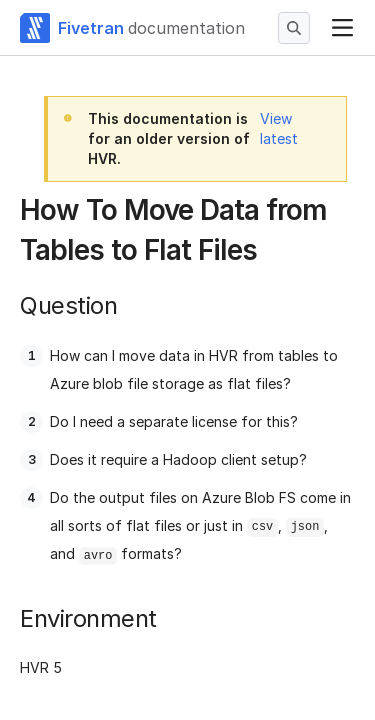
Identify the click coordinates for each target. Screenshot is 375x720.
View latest (279, 128)
